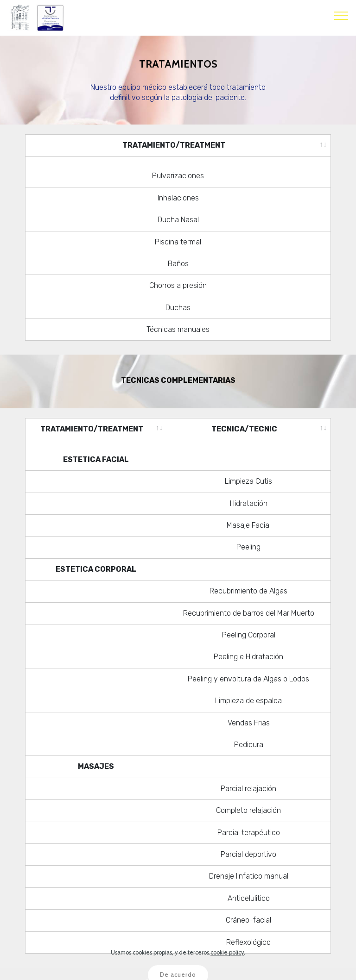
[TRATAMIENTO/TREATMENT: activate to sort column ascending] (178, 145)
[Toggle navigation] (341, 15)
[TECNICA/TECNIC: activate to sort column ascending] (249, 420)
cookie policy (227, 969)
